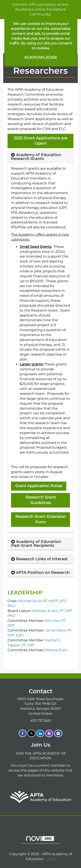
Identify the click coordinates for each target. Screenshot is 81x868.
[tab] (40, 157)
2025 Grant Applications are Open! (40, 141)
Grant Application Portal (39, 486)
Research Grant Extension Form (41, 519)
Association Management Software (40, 840)
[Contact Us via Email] (58, 733)
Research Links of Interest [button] (42, 559)
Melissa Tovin (56, 650)
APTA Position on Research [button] (43, 573)
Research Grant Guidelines (41, 500)
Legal (51, 859)
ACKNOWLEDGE (41, 57)
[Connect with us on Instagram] (49, 733)
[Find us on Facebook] (23, 733)
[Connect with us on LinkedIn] (40, 733)
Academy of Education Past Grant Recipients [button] (36, 544)
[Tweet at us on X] (31, 733)
